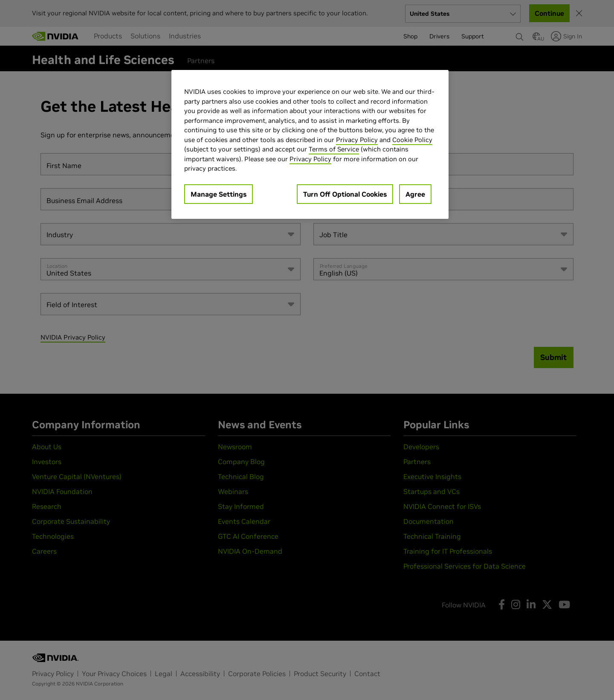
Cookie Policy (412, 140)
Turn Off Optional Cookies (345, 194)
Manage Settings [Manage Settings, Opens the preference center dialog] (219, 194)
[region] (310, 144)
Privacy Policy (357, 140)
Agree (415, 194)
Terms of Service (334, 149)
